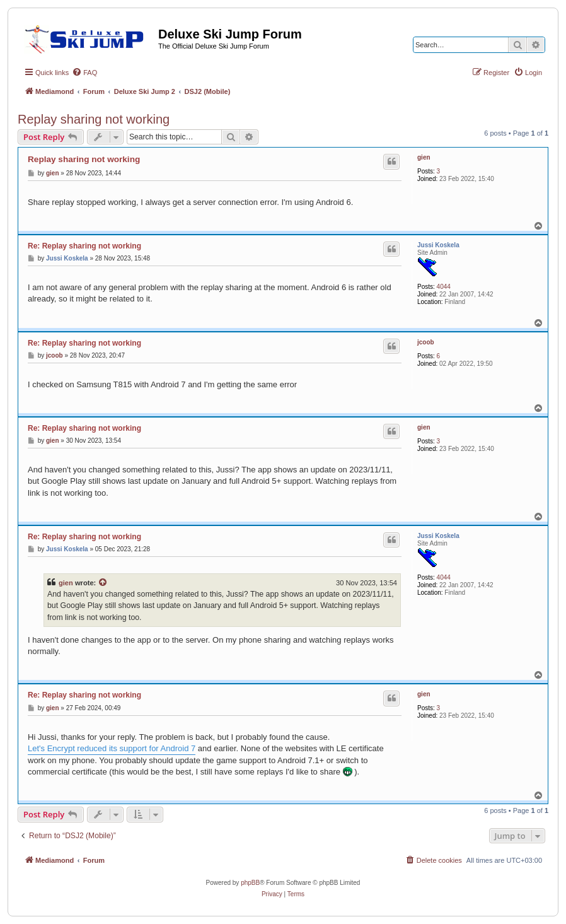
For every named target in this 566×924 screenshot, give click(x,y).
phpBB (250, 883)
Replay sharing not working (94, 119)
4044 (444, 287)
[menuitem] (84, 73)
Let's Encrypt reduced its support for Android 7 (112, 748)
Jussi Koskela (438, 245)
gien (424, 157)
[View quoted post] (103, 583)
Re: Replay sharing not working (84, 246)
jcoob (426, 342)
